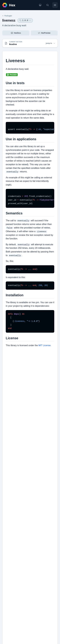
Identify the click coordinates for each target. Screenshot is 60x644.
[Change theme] (40, 5)
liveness (9, 20)
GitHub (8, 509)
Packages (7, 16)
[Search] (48, 5)
